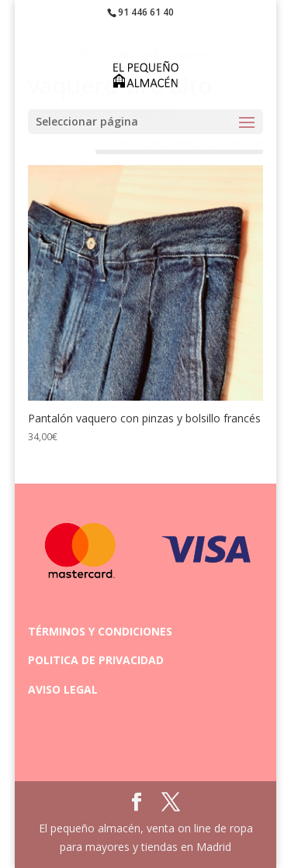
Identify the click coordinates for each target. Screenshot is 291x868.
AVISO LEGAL (63, 689)
